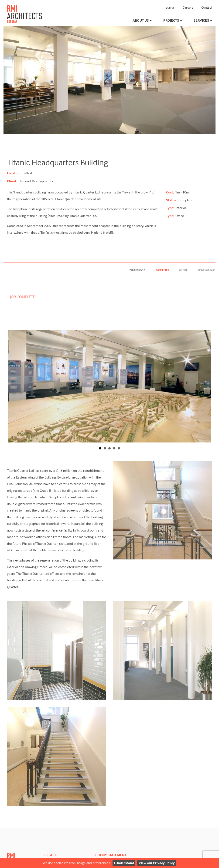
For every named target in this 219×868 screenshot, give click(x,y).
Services (203, 20)
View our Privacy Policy (157, 863)
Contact (207, 7)
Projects (173, 20)
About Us (142, 20)
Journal (170, 7)
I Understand (124, 863)
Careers (188, 7)
